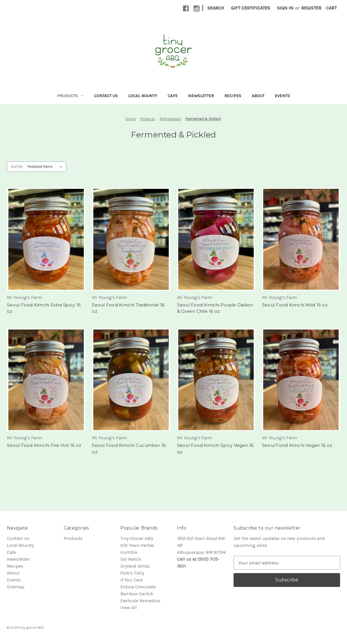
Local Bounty (143, 96)
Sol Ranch (131, 559)
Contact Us (106, 96)
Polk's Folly (132, 573)
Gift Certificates (251, 8)
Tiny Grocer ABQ (137, 538)
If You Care (131, 580)
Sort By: (17, 166)
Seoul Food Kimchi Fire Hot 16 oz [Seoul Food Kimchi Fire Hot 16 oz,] (44, 445)
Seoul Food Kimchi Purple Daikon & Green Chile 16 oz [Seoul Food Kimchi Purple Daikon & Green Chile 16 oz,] (215, 308)
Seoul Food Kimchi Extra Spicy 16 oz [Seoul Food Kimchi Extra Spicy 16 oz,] (44, 308)
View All (129, 608)
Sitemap (16, 587)
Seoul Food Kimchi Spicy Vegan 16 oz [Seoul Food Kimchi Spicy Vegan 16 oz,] (215, 449)
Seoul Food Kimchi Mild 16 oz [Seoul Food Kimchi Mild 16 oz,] (295, 305)
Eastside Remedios (140, 601)
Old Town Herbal (137, 545)
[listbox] (46, 167)
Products (70, 96)
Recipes (233, 96)
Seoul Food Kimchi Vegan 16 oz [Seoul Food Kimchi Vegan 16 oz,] (297, 445)
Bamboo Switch (137, 594)
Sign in (285, 8)
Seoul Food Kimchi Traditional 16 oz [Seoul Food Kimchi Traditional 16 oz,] (128, 308)
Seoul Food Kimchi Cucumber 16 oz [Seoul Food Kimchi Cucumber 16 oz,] (129, 449)
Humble (129, 552)
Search (216, 8)
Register (311, 8)
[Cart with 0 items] (331, 8)
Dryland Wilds (135, 566)
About (258, 96)
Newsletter (201, 96)
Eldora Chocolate (138, 587)
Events (282, 96)
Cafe (173, 96)
